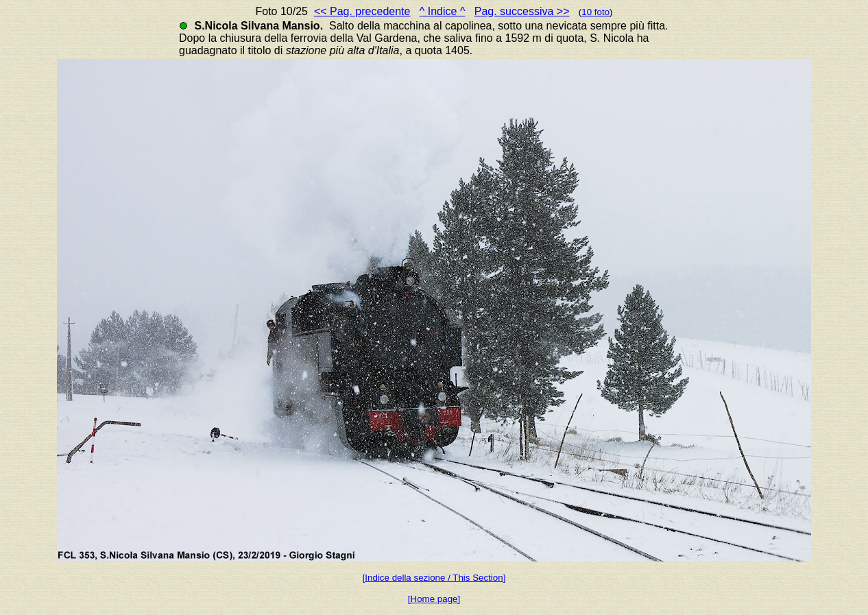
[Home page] (434, 599)
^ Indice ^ (443, 11)
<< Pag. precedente (362, 11)
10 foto (595, 12)
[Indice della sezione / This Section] (434, 578)
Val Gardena (387, 38)
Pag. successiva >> (522, 11)
